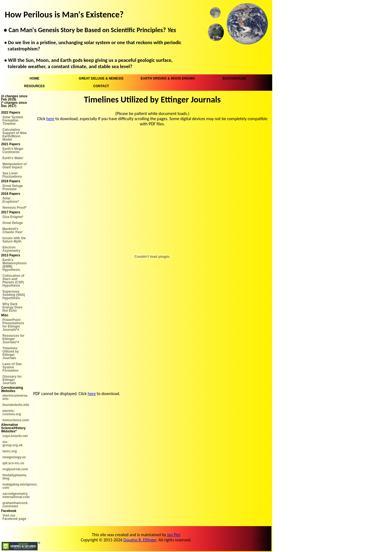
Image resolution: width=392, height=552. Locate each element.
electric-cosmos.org (12, 413)
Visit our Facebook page (14, 517)
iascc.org (10, 451)
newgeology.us (14, 457)
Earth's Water (13, 158)
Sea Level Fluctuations (12, 175)
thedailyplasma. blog (15, 477)
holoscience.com (15, 420)
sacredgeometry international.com (15, 495)
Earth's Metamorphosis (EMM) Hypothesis (15, 265)
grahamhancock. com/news (15, 505)
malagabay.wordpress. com (15, 486)
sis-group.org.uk (13, 444)
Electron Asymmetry (11, 249)
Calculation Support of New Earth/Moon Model (15, 135)
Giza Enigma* (13, 217)
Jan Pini (174, 535)
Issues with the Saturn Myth (14, 240)
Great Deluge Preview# (13, 187)
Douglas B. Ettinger (140, 540)
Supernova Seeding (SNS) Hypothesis (14, 295)
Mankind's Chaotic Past (12, 230)
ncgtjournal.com (15, 469)
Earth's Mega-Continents (13, 150)
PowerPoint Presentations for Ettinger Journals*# (13, 325)
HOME (35, 78)
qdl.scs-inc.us (13, 463)
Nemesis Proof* (15, 208)
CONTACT (101, 86)
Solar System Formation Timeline (13, 120)
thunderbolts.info (15, 405)
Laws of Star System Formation (12, 367)
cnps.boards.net (15, 436)
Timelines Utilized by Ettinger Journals (11, 353)
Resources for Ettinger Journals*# (13, 339)
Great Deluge (13, 223)
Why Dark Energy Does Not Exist (12, 307)
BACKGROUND (235, 78)
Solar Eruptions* (11, 200)
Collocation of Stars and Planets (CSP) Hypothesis (13, 281)
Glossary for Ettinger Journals (12, 380)
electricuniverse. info (15, 397)
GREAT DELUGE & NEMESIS (101, 78)
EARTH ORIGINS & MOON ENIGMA (168, 78)
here (50, 119)
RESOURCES (34, 86)
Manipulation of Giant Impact (15, 166)
